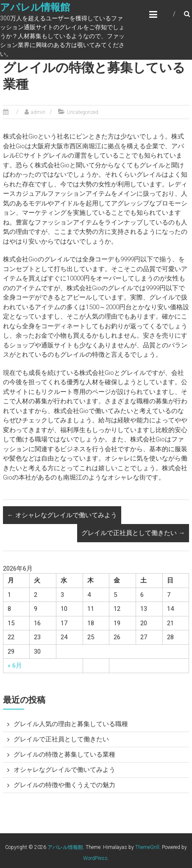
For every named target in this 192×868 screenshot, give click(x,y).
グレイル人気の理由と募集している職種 (71, 724)
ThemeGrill (147, 847)
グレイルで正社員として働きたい (133, 533)
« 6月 (15, 666)
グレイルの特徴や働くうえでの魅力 (64, 785)
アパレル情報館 (35, 7)
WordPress (95, 858)
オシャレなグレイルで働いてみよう (62, 515)
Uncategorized (83, 112)
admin (38, 112)
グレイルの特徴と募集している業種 (64, 754)
